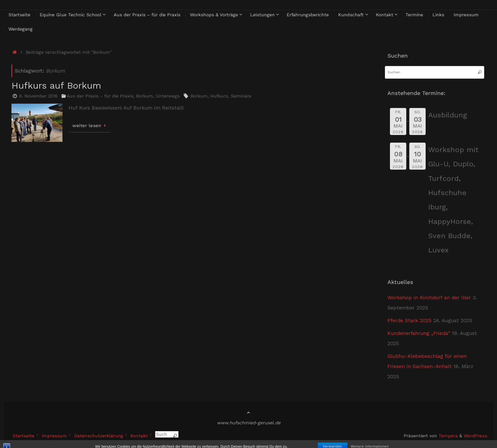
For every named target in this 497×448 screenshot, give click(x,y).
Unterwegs (168, 96)
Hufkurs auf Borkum (56, 86)
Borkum (145, 96)
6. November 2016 (38, 96)
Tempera (448, 436)
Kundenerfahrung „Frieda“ (419, 333)
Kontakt (139, 436)
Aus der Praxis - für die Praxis (100, 96)
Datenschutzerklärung (99, 436)
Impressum (54, 436)
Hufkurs (219, 96)
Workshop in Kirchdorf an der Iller (429, 297)
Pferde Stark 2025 (409, 320)
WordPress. (476, 436)
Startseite (23, 436)
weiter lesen (90, 125)
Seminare (241, 96)
